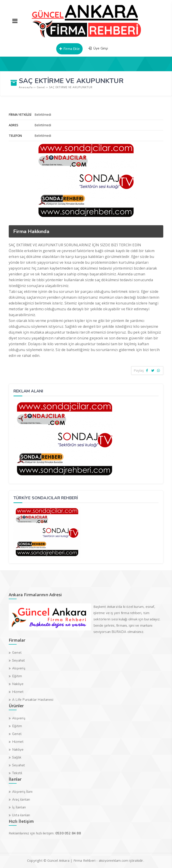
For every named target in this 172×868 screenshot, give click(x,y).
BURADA (119, 632)
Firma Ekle (69, 49)
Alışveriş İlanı (22, 792)
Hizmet (18, 692)
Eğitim (17, 676)
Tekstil (17, 773)
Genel (17, 653)
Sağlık (17, 757)
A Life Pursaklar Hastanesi (33, 700)
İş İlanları (19, 807)
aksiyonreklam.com (113, 861)
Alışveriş (19, 668)
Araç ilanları (21, 799)
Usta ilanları (21, 815)
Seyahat (18, 660)
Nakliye (18, 684)
